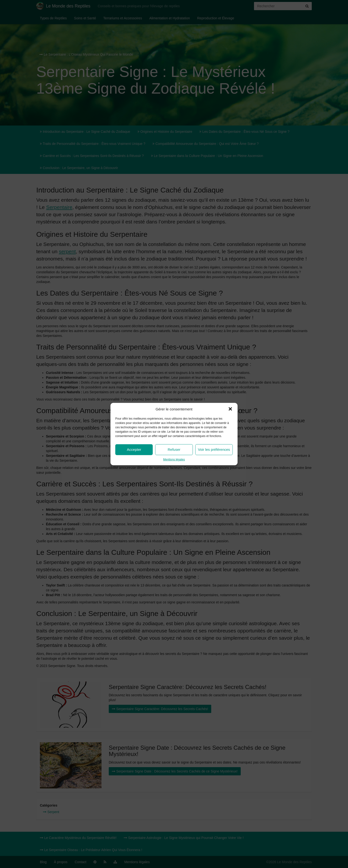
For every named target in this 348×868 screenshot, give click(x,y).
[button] (230, 409)
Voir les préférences (214, 449)
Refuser (174, 449)
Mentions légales (174, 460)
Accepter (134, 449)
